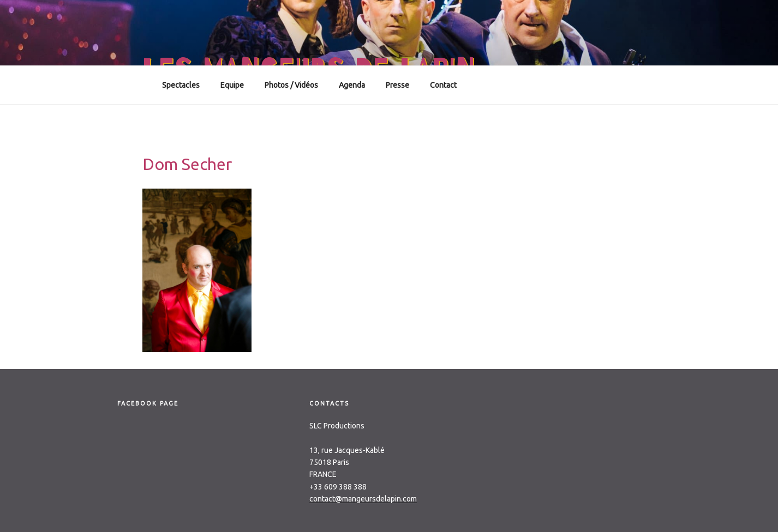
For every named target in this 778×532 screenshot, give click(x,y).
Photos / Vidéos (291, 85)
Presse (397, 85)
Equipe (232, 85)
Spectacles (181, 85)
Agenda (352, 85)
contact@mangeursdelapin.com (363, 499)
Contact (443, 85)
